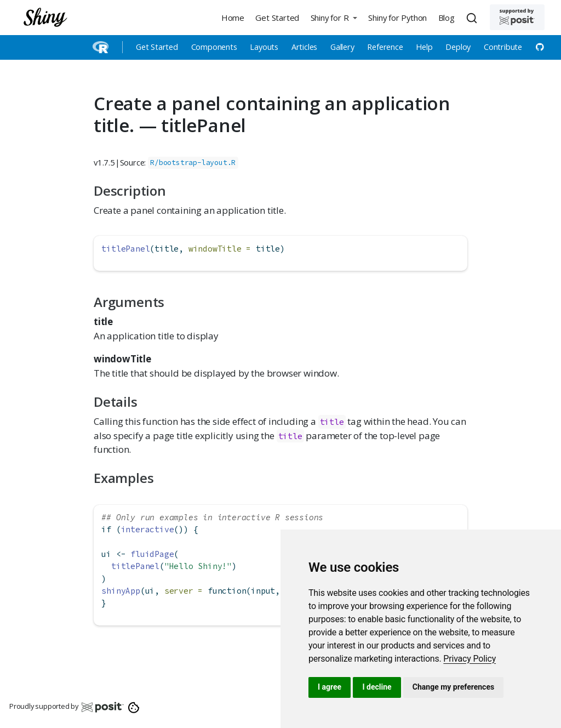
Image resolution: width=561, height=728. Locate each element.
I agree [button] (330, 687)
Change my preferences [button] (453, 687)
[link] (470, 659)
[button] (334, 17)
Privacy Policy (470, 659)
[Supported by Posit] (517, 17)
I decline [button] (377, 687)
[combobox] (473, 18)
